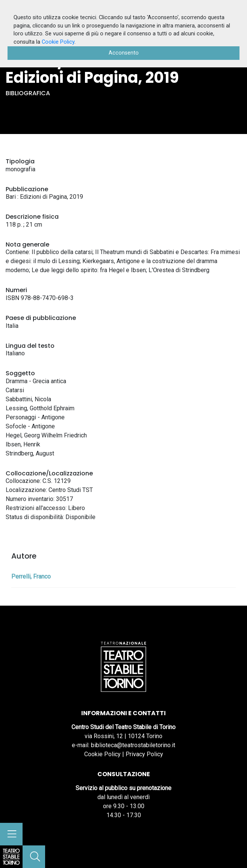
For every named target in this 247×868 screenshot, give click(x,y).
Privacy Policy (144, 754)
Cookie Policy (102, 754)
